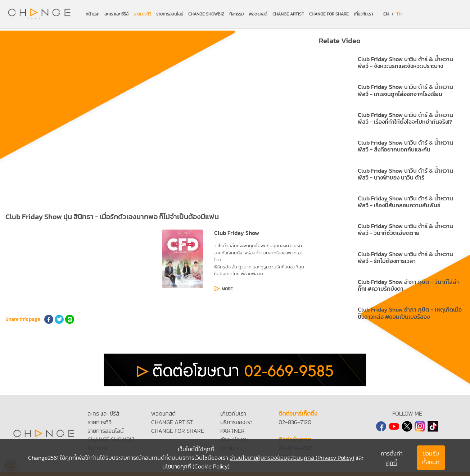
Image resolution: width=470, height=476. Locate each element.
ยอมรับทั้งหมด (431, 458)
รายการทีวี (142, 14)
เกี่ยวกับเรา (363, 14)
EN (386, 14)
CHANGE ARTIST (288, 14)
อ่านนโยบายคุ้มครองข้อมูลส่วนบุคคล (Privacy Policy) (292, 458)
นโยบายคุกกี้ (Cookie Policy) (196, 466)
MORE (227, 289)
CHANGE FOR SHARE (329, 14)
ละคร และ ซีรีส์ (116, 14)
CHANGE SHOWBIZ (206, 14)
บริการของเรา (236, 422)
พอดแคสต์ (258, 14)
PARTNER (232, 431)
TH (399, 14)
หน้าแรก (92, 14)
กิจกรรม (236, 14)
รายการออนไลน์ (170, 14)
